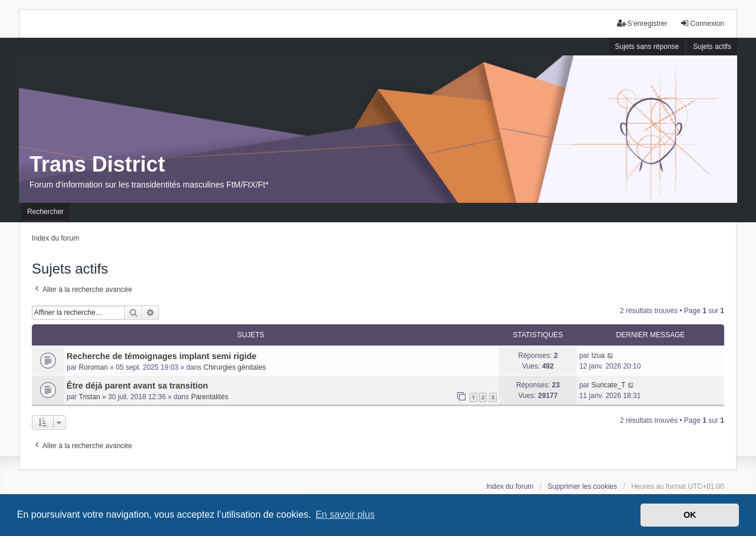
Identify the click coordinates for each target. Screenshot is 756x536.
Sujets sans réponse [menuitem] (647, 47)
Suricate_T (609, 385)
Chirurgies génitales (235, 367)
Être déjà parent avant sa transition (137, 386)
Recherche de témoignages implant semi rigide (161, 356)
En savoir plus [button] (345, 514)
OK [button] (690, 515)
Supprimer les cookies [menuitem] (582, 486)
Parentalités (209, 397)
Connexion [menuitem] (702, 23)
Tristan (90, 397)
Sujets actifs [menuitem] (712, 47)
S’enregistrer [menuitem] (642, 23)
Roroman (93, 367)
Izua (598, 356)
